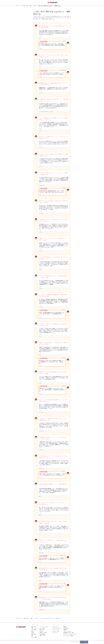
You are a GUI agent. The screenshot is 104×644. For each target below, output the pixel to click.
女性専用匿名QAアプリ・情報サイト (52, 3)
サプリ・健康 (34, 637)
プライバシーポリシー (68, 631)
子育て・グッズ (34, 628)
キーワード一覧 (56, 630)
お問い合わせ (66, 628)
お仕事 (33, 633)
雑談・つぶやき (43, 636)
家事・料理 (34, 634)
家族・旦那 (42, 630)
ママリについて (56, 627)
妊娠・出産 (34, 627)
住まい (33, 631)
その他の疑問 (42, 634)
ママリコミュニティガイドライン (70, 634)
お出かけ (41, 631)
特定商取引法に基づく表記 (69, 633)
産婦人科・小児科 (43, 633)
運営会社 (65, 627)
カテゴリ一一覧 (56, 631)
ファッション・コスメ (44, 627)
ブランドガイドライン (57, 628)
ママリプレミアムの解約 (68, 636)
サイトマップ (55, 633)
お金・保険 (34, 630)
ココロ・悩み (42, 628)
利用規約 (65, 630)
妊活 (32, 636)
